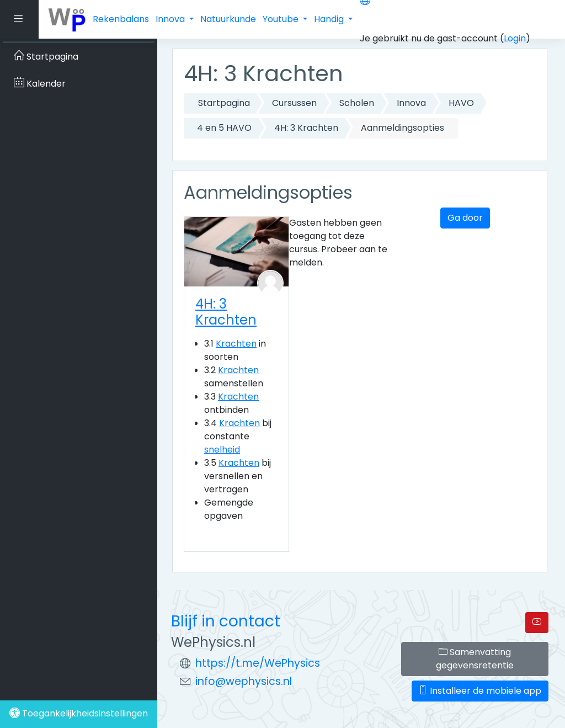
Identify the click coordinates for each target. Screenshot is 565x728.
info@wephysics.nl (244, 681)
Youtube (282, 19)
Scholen (357, 103)
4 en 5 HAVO (224, 128)
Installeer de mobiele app (480, 691)
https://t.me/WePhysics (258, 663)
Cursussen (294, 103)
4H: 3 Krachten (306, 128)
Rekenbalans (121, 19)
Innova (171, 19)
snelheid (222, 450)
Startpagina (224, 103)
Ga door (465, 218)
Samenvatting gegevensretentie (475, 659)
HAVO (461, 103)
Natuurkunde (228, 19)
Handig (330, 19)
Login (515, 38)
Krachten (236, 344)
